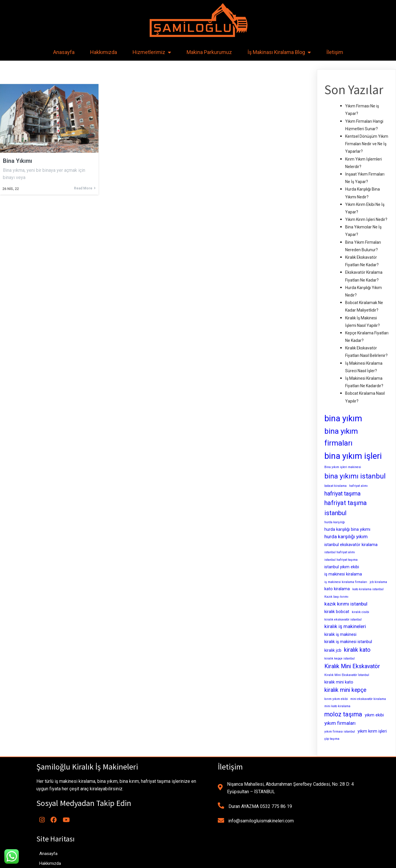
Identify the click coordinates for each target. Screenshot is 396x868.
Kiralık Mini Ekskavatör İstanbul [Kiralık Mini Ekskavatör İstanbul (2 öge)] (347, 675)
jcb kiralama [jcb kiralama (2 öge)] (378, 582)
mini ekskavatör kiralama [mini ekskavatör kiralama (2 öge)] (368, 699)
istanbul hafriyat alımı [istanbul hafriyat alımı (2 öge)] (340, 552)
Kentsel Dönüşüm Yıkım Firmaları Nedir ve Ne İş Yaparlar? (367, 144)
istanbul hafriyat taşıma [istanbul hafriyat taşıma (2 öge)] (341, 560)
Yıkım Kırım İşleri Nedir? (366, 219)
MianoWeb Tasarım (238, 861)
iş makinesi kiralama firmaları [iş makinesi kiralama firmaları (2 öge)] (346, 582)
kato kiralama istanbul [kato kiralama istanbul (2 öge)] (368, 589)
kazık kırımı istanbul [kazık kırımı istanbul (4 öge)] (346, 604)
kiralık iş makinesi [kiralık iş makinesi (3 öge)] (340, 634)
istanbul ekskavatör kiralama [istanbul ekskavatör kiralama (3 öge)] (351, 545)
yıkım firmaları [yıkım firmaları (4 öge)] (340, 723)
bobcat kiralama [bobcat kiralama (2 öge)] (335, 486)
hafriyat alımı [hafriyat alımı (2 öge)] (358, 486)
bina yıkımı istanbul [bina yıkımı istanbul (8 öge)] (355, 476)
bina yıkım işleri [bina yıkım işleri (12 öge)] (353, 456)
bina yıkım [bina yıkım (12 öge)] (343, 418)
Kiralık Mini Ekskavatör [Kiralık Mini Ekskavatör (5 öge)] (352, 666)
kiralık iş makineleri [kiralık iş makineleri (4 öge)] (345, 626)
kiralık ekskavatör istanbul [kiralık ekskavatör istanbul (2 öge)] (343, 620)
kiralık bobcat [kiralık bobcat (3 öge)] (337, 612)
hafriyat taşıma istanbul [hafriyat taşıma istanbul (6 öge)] (346, 508)
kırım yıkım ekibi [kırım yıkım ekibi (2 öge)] (336, 699)
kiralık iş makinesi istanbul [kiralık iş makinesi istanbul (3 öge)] (348, 642)
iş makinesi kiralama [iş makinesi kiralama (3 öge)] (343, 574)
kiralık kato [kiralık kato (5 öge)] (357, 650)
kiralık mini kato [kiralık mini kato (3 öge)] (339, 682)
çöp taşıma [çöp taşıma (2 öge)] (332, 739)
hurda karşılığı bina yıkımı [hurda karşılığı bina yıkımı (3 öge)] (347, 529)
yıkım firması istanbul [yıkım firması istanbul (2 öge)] (340, 732)
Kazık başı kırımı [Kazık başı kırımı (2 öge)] (336, 597)
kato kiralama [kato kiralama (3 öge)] (337, 589)
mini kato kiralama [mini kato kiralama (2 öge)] (337, 706)
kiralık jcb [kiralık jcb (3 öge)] (333, 650)
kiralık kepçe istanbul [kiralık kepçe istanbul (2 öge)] (340, 659)
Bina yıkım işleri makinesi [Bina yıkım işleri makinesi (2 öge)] (343, 467)
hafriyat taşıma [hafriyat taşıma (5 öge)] (342, 494)
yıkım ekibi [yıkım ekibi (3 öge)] (374, 715)
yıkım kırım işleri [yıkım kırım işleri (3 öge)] (372, 731)
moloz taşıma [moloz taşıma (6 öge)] (343, 714)
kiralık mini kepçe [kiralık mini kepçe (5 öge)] (345, 690)
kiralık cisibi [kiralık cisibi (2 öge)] (360, 612)
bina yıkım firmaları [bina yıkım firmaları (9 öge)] (341, 437)
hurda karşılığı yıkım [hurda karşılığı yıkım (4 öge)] (346, 537)
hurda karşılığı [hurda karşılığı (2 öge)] (335, 522)
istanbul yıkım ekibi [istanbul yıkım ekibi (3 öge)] (342, 567)
